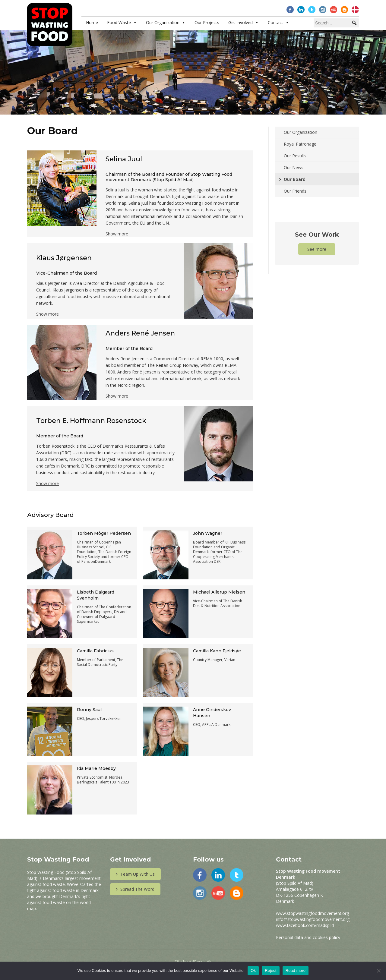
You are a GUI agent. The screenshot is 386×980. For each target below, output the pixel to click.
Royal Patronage (300, 144)
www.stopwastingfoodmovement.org (312, 913)
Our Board (295, 179)
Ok (253, 971)
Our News (294, 167)
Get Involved (240, 22)
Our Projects (207, 22)
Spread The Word (135, 889)
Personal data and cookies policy (308, 937)
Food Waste (119, 22)
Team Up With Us (135, 874)
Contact (275, 22)
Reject (271, 971)
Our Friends (295, 191)
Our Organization (163, 22)
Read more (296, 971)
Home (92, 22)
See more (317, 249)
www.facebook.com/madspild (305, 925)
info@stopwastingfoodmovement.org (313, 919)
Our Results (295, 156)
